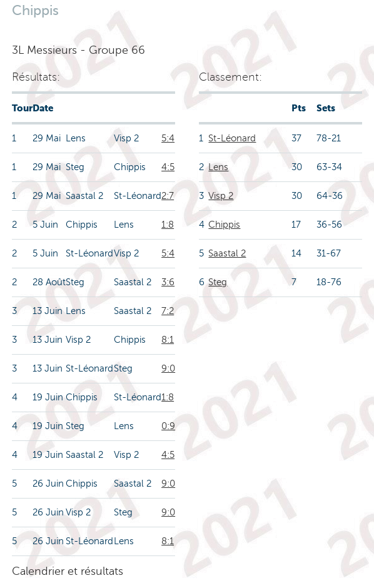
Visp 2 (221, 196)
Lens (218, 167)
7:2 (168, 311)
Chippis (224, 225)
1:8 (168, 225)
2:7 (168, 196)
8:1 (168, 340)
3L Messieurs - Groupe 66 (78, 50)
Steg (218, 282)
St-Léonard (232, 138)
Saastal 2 (227, 253)
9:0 (168, 368)
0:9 (168, 426)
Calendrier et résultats (68, 571)
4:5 (168, 167)
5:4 (168, 138)
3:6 (168, 282)
